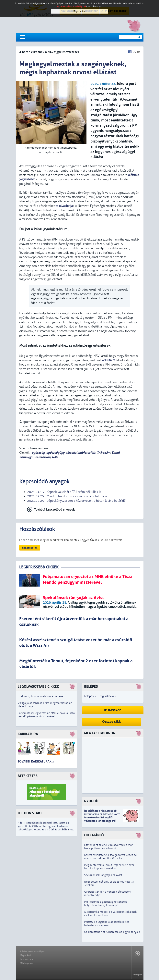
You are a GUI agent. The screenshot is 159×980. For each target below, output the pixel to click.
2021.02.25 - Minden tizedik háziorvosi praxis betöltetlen (67, 496)
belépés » (90, 696)
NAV (55, 457)
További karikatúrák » (36, 761)
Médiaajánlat (27, 963)
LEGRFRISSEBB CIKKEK (39, 567)
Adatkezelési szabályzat (33, 951)
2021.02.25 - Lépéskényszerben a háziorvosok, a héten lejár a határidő (76, 501)
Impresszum (26, 959)
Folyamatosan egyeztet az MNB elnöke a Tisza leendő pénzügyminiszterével (46, 715)
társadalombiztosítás (81, 453)
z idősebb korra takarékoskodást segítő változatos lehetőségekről (102, 818)
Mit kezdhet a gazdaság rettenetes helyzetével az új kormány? (106, 903)
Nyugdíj (91, 801)
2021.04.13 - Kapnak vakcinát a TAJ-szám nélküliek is (64, 492)
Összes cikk (112, 722)
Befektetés (28, 776)
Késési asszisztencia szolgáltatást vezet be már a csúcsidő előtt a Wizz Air (110, 857)
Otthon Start (30, 813)
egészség (38, 453)
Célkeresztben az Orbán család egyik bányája (112, 932)
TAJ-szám (104, 453)
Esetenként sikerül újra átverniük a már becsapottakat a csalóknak (108, 847)
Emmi (116, 453)
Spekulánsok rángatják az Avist (103, 875)
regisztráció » (108, 696)
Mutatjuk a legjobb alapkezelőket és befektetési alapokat (107, 924)
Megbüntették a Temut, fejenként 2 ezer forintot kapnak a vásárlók (109, 867)
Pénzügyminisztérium (35, 457)
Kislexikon (113, 710)
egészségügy (55, 453)
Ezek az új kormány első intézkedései (41, 696)
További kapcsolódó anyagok (55, 509)
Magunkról (26, 955)
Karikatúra (28, 734)
